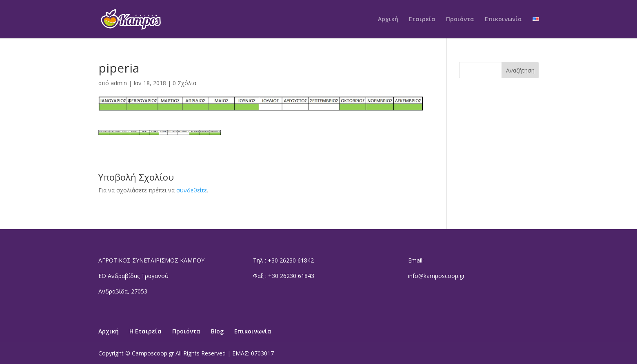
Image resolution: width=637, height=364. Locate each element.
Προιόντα (460, 20)
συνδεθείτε (192, 190)
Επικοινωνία (503, 20)
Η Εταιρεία (145, 331)
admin (119, 83)
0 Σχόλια (184, 83)
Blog (217, 331)
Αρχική (388, 20)
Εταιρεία (422, 20)
